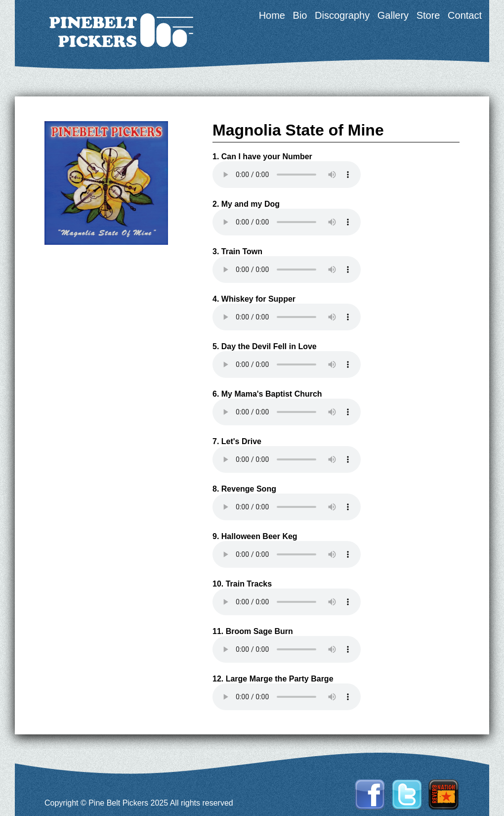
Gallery (393, 15)
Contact (465, 15)
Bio (300, 15)
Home (272, 15)
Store (428, 15)
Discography (342, 15)
